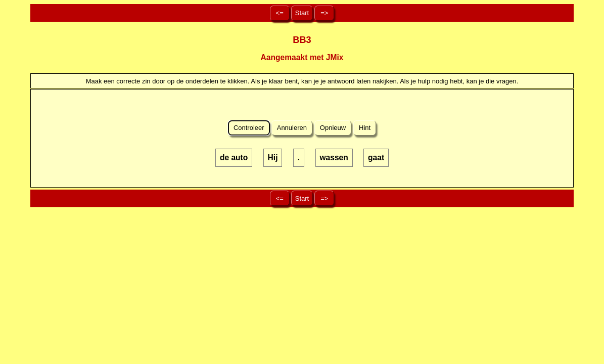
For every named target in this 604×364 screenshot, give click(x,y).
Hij (273, 157)
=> (324, 13)
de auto (234, 157)
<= (280, 13)
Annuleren (292, 128)
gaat (376, 157)
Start (302, 13)
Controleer (249, 128)
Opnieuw (333, 128)
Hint (364, 128)
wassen (334, 157)
